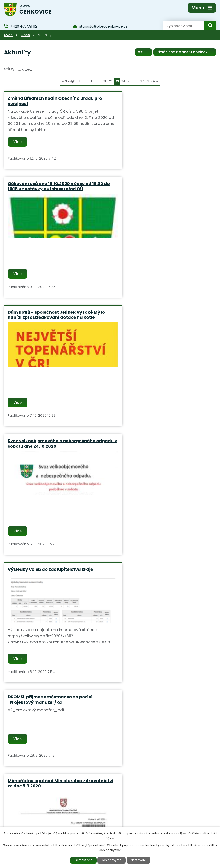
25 (130, 81)
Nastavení (139, 860)
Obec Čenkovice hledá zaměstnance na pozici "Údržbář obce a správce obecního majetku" (161, 495)
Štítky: (10, 69)
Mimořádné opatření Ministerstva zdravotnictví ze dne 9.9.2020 (45, 492)
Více (18, 142)
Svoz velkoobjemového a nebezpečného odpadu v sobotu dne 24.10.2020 (160, 230)
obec (27, 69)
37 (142, 81)
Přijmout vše (82, 860)
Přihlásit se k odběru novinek (185, 52)
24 (123, 81)
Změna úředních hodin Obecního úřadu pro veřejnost (55, 101)
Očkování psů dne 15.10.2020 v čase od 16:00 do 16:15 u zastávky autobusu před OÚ (164, 101)
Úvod (8, 35)
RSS (143, 52)
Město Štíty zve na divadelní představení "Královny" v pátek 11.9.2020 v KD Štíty (53, 626)
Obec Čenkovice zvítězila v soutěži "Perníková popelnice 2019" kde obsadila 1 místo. (162, 629)
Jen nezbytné (112, 860)
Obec (25, 35)
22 (111, 81)
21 (105, 81)
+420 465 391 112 (84, 822)
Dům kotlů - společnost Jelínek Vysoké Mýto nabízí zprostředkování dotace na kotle (51, 233)
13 (92, 81)
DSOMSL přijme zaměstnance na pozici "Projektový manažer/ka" (158, 364)
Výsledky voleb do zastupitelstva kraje (50, 362)
